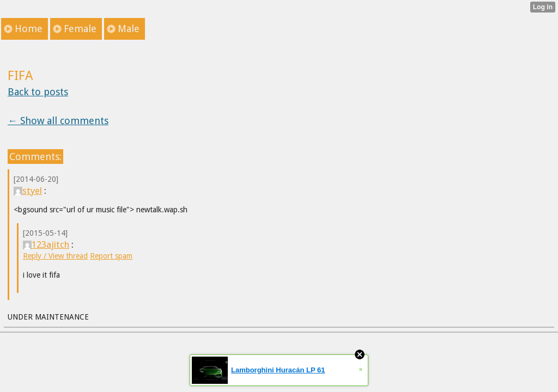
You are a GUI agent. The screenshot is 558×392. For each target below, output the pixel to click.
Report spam (111, 256)
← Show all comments (58, 121)
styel (28, 191)
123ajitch (46, 244)
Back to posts (38, 92)
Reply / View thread (55, 256)
